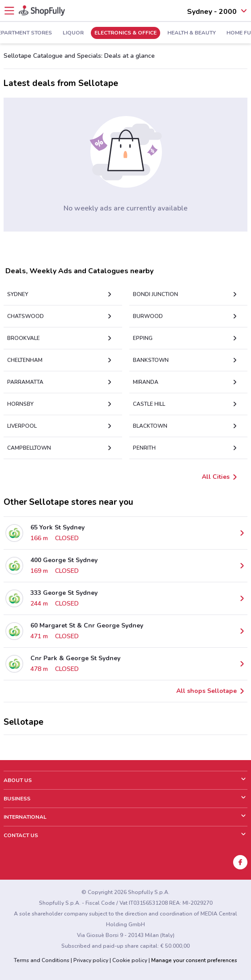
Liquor (73, 33)
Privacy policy (91, 960)
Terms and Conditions (42, 960)
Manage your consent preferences (194, 960)
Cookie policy (130, 960)
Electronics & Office (125, 33)
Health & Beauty (191, 33)
